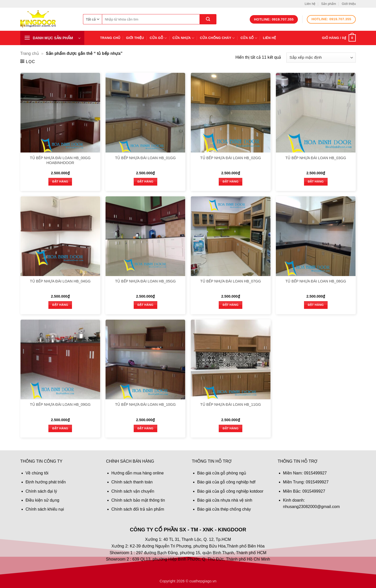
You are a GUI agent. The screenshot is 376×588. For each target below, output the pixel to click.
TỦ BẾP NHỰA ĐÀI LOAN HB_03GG (316, 158)
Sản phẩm (329, 4)
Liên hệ (310, 4)
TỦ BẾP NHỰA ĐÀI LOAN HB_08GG (316, 281)
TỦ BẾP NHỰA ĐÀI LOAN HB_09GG (60, 404)
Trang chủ (110, 38)
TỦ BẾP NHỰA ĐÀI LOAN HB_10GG (145, 404)
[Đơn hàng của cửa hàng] (321, 58)
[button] (52, 38)
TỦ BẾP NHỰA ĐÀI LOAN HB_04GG (60, 281)
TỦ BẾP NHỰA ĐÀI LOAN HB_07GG (231, 281)
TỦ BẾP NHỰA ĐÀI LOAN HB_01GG (145, 158)
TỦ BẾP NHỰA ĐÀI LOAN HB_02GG (231, 158)
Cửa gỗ (158, 38)
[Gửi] (208, 19)
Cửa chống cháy (217, 38)
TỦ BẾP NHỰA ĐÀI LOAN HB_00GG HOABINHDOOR (60, 160)
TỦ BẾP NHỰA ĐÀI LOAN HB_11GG (231, 404)
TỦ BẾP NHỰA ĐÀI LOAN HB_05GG (145, 281)
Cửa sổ (249, 38)
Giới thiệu (349, 4)
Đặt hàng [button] (60, 181)
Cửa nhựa (183, 38)
